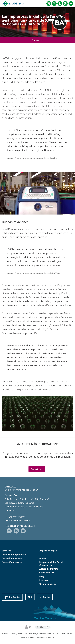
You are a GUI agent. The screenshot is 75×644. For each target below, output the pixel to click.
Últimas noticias (48, 584)
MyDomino (45, 597)
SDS (30, 597)
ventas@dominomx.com (19, 521)
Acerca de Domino (49, 569)
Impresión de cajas (12, 558)
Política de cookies (64, 633)
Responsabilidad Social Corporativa (51, 564)
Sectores (6, 551)
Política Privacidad (48, 633)
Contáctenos (38, 40)
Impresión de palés (12, 562)
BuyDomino (12, 597)
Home (43, 558)
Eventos (44, 580)
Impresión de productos (14, 554)
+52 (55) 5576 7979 (17, 517)
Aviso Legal (34, 633)
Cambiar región (43, 627)
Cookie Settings (48, 637)
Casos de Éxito (47, 573)
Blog (42, 576)
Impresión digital (48, 551)
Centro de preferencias (30, 637)
